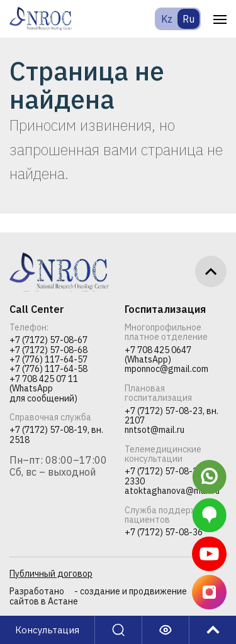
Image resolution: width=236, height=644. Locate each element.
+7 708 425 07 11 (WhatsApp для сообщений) (44, 389)
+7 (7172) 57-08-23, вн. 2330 (171, 477)
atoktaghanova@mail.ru (172, 491)
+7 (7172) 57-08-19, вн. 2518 (56, 435)
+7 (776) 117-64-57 (48, 360)
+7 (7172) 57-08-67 (48, 340)
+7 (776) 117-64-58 (48, 369)
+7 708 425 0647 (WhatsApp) (158, 355)
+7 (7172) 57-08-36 (164, 532)
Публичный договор (51, 574)
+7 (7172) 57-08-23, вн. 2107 (171, 416)
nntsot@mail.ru (155, 430)
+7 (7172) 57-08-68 (48, 350)
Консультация (47, 630)
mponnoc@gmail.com (166, 369)
